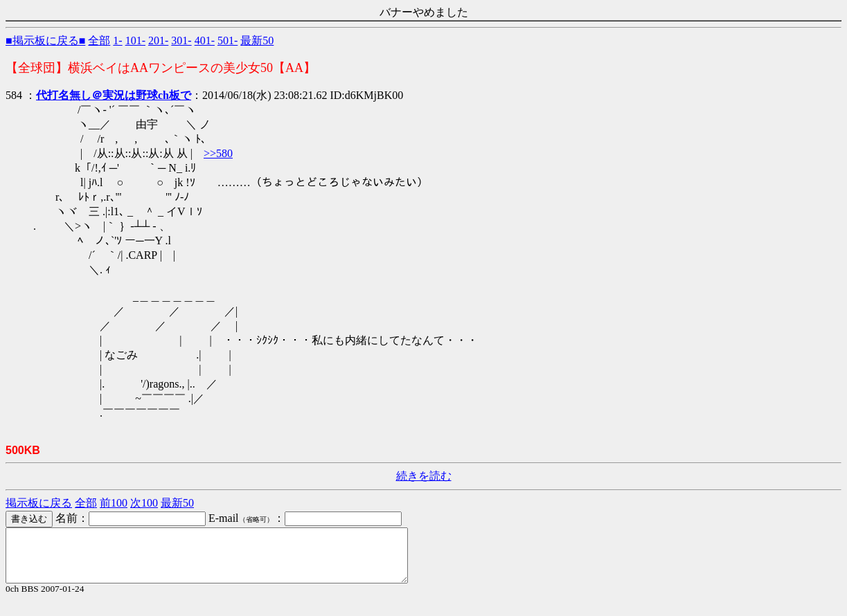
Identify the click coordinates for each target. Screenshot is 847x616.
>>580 (218, 153)
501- (228, 40)
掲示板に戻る (39, 503)
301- (181, 40)
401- (205, 40)
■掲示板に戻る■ (45, 40)
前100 (114, 503)
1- (117, 40)
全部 (99, 40)
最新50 (257, 40)
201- (158, 40)
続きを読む (424, 476)
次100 (144, 503)
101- (135, 40)
